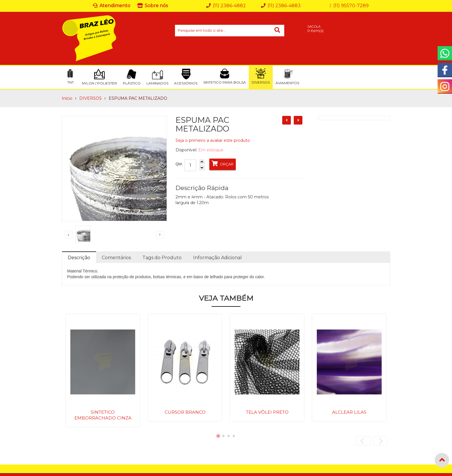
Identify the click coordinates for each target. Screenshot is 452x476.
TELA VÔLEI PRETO (267, 412)
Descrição (79, 258)
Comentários (116, 258)
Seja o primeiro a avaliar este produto (213, 140)
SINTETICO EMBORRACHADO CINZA (103, 415)
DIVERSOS (91, 98)
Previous (69, 235)
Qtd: (179, 164)
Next (160, 235)
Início (67, 98)
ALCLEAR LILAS (349, 412)
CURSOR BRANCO (185, 412)
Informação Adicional (217, 258)
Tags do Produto (162, 258)
